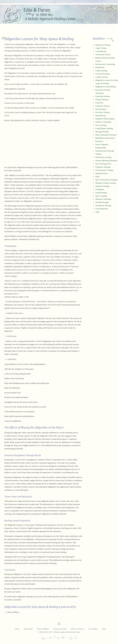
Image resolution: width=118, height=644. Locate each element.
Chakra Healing (101, 71)
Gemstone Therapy (103, 106)
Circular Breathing (102, 74)
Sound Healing (101, 193)
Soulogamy (100, 189)
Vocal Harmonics (102, 209)
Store (110, 27)
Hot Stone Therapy (103, 112)
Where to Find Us (92, 27)
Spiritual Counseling (103, 199)
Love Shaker (93, 629)
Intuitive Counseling (103, 122)
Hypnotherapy (101, 115)
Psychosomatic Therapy (104, 170)
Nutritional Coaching (103, 157)
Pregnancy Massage (103, 167)
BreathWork (100, 67)
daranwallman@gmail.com (46, 589)
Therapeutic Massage (104, 205)
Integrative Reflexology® (105, 119)
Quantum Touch (102, 173)
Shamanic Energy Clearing (106, 183)
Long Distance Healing (104, 128)
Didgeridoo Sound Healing (106, 87)
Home (8, 27)
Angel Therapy (101, 48)
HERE (72, 108)
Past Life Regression (103, 164)
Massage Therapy (102, 132)
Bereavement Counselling (105, 64)
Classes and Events (67, 27)
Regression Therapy (103, 45)
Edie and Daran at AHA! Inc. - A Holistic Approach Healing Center (59, 14)
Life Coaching (101, 125)
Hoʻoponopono (101, 109)
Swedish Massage (102, 202)
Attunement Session (103, 54)
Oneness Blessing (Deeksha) (106, 161)
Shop (104, 629)
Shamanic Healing (102, 186)
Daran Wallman (44, 27)
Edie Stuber (23, 27)
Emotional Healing (103, 96)
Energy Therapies (102, 99)
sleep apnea (50, 55)
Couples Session (102, 77)
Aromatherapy (101, 51)
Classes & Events (60, 629)
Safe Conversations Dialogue (106, 180)
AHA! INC (42, 112)
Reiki (97, 177)
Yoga (97, 212)
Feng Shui (99, 103)
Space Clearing (101, 196)
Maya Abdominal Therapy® (106, 135)
